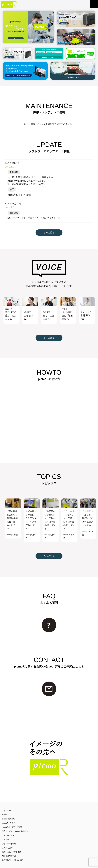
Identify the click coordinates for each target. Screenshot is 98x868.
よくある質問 (7, 842)
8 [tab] (63, 538)
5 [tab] (51, 538)
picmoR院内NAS (9, 813)
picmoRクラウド (9, 817)
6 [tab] (55, 538)
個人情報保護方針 (9, 850)
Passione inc (28, 865)
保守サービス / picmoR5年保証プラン (17, 825)
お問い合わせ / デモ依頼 (12, 846)
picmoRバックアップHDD (12, 821)
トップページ (7, 804)
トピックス (6, 833)
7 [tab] (59, 538)
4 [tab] (47, 538)
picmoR (5, 808)
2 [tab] (39, 538)
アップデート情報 (9, 838)
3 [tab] (43, 538)
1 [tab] (49, 320)
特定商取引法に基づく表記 (13, 854)
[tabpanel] (11, 304)
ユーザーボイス (8, 829)
